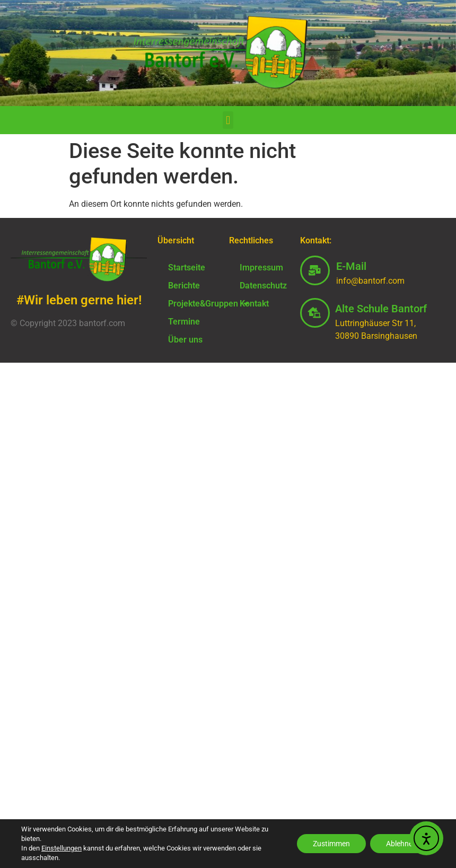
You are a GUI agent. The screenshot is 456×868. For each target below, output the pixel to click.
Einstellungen (62, 848)
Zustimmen (331, 844)
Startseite (187, 268)
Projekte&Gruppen (193, 304)
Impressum (261, 268)
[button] (228, 120)
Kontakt (254, 304)
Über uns (185, 340)
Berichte (184, 286)
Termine (184, 322)
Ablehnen (401, 844)
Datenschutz (263, 286)
